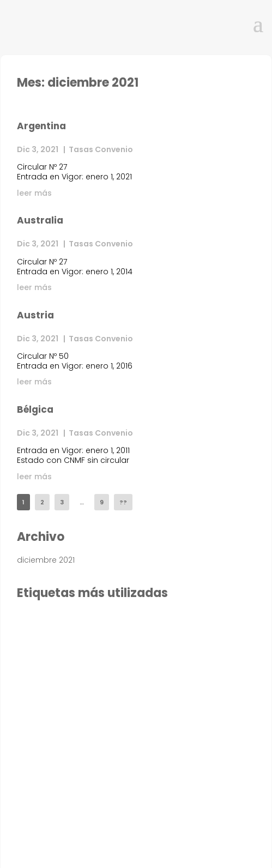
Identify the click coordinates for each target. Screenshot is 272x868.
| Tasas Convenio (96, 149)
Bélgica (35, 409)
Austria (35, 315)
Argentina (41, 126)
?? (123, 502)
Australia (40, 220)
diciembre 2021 (46, 560)
